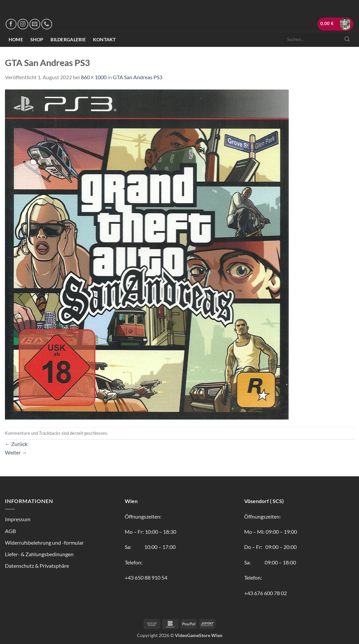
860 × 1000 (94, 77)
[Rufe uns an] (47, 24)
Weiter (16, 452)
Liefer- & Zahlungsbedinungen (39, 554)
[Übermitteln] (347, 39)
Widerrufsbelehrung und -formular (44, 542)
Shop (37, 39)
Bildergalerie (68, 39)
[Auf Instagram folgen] (23, 24)
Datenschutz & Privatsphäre (37, 566)
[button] (336, 24)
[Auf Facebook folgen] (11, 24)
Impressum (18, 519)
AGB (10, 531)
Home (16, 39)
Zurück (16, 444)
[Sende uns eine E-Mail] (35, 24)
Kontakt (104, 39)
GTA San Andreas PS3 (138, 77)
